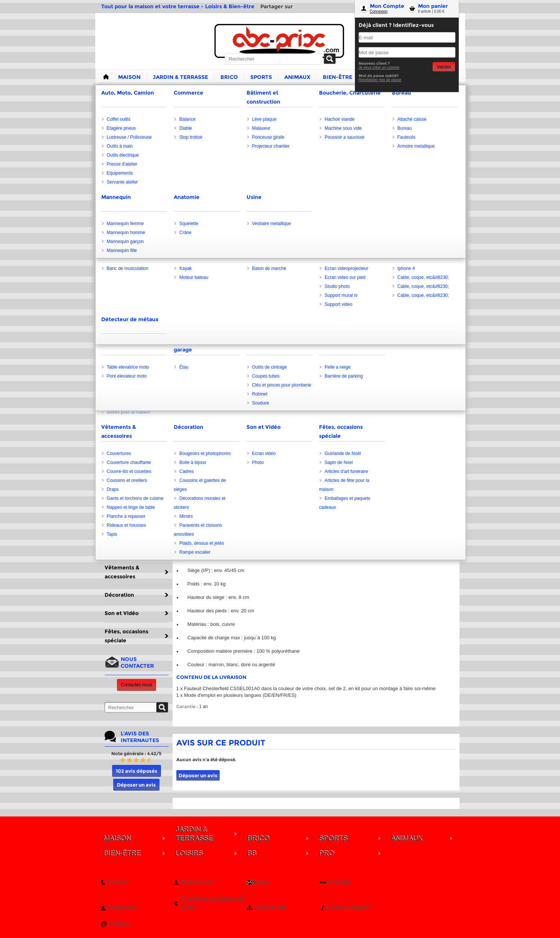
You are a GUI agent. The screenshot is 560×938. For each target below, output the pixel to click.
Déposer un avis (136, 785)
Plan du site (270, 908)
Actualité (339, 882)
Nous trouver (198, 882)
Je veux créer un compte (379, 67)
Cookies (120, 924)
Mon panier (433, 6)
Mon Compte (387, 6)
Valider (444, 67)
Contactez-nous (136, 685)
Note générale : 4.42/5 (136, 754)
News (261, 882)
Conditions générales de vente (213, 903)
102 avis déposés (137, 771)
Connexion (379, 11)
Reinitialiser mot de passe (380, 80)
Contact (118, 882)
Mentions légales (348, 908)
